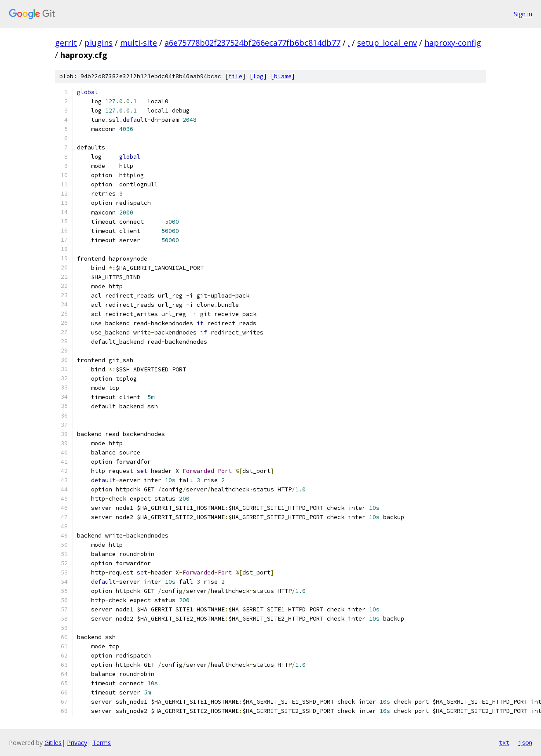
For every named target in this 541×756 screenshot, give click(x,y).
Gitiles (53, 743)
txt (504, 742)
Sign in (523, 14)
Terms (102, 743)
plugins (99, 43)
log (258, 76)
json (525, 742)
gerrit (66, 43)
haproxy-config (453, 43)
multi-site (139, 43)
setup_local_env (387, 43)
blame (283, 76)
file (235, 76)
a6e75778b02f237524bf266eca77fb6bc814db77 (252, 43)
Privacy (77, 743)
